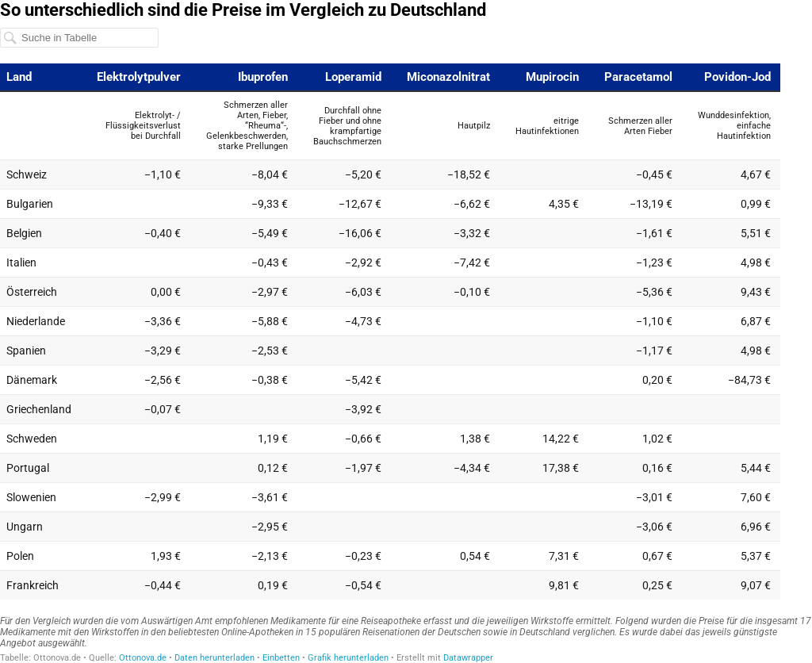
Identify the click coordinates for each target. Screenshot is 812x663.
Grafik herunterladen (348, 658)
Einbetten (281, 658)
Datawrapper (468, 658)
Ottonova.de (143, 658)
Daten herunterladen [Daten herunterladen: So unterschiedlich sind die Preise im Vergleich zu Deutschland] (214, 658)
